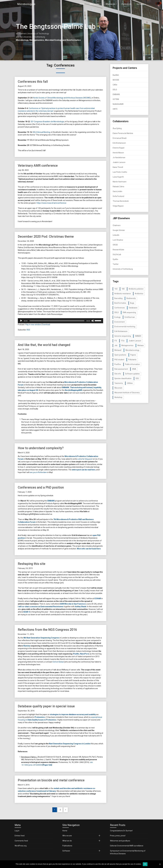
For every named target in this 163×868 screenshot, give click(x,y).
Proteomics (40, 717)
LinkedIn (116, 235)
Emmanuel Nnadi (120, 138)
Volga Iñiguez (118, 206)
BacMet (116, 75)
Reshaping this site (32, 564)
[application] (60, 321)
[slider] (57, 321)
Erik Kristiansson (119, 143)
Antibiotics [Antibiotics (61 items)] (139, 294)
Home (82, 4)
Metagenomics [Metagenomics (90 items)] (127, 345)
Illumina (27, 646)
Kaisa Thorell (118, 167)
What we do (110, 4)
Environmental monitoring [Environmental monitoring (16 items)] (125, 327)
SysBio (115, 259)
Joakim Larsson (119, 162)
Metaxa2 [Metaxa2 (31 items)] (118, 350)
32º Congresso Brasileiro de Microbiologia (47, 122)
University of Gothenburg (123, 269)
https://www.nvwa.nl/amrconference (51, 203)
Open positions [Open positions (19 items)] (120, 355)
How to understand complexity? (41, 448)
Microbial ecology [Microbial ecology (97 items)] (132, 350)
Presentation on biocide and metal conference (51, 780)
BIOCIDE (116, 80)
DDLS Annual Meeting (41, 132)
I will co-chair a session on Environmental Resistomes (41, 607)
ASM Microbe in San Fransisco (73, 604)
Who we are (94, 4)
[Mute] (93, 321)
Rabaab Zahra (118, 187)
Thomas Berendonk (121, 201)
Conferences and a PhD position (41, 487)
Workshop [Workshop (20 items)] (118, 397)
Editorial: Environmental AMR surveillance (127, 846)
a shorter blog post (85, 459)
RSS (28, 330)
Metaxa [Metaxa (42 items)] (140, 345)
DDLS (115, 90)
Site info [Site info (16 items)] (118, 374)
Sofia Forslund (118, 196)
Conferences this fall (33, 82)
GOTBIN (116, 99)
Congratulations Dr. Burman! (121, 831)
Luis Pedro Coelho (120, 172)
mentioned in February (47, 791)
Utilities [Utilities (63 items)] (130, 383)
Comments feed (21, 841)
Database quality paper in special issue (46, 706)
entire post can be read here (84, 470)
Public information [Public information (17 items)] (132, 364)
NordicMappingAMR (74, 390)
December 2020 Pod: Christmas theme (46, 237)
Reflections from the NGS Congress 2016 (47, 630)
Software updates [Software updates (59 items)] (132, 374)
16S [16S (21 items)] (116, 289)
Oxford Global (58, 662)
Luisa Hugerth (118, 177)
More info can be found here (89, 549)
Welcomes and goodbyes (120, 841)
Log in (17, 831)
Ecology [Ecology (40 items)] (117, 317)
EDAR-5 (27, 612)
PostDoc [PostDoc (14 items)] (118, 364)
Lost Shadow (118, 240)
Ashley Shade (81, 607)
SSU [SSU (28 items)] (137, 378)
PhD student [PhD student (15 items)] (119, 360)
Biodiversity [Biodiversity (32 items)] (131, 298)
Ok (145, 864)
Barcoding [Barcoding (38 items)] (118, 298)
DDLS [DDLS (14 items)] (117, 312)
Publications (127, 4)
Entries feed (20, 836)
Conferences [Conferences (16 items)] (120, 308)
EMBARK (66, 387)
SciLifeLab (117, 254)
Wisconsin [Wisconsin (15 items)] (118, 388)
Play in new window (33, 325)
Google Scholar (119, 230)
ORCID (115, 245)
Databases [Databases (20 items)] (133, 308)
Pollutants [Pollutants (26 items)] (132, 360)
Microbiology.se (26, 4)
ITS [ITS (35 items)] (116, 341)
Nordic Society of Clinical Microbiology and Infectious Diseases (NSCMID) (62, 98)
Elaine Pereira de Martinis (123, 133)
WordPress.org (21, 846)
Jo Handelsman (119, 157)
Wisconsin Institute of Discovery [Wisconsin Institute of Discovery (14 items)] (127, 393)
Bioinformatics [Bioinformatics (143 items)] (120, 303)
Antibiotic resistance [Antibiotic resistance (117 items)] (123, 294)
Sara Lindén (117, 191)
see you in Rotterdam (38, 472)
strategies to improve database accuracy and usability (73, 714)
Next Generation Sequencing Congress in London (70, 744)
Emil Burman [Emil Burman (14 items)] (130, 317)
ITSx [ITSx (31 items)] (123, 341)
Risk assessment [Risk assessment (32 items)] (121, 369)
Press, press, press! (118, 836)
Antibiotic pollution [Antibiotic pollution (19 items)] (136, 289)
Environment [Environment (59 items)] (120, 322)
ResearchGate (118, 250)
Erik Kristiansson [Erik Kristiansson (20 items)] (121, 331)
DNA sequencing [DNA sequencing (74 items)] (129, 312)
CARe (115, 85)
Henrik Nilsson (118, 153)
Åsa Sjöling (117, 128)
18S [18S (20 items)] (123, 289)
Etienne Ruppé (119, 148)
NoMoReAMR (118, 104)
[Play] (21, 321)
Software (140, 4)
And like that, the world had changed (44, 345)
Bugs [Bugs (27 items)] (132, 303)
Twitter (116, 264)
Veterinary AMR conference (38, 166)
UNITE (115, 109)
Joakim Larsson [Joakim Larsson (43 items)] (135, 341)
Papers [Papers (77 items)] (133, 355)
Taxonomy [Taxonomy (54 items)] (119, 383)
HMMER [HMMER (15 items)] (138, 336)
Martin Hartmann (120, 182)
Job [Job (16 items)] (116, 345)
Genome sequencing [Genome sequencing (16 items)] (123, 336)
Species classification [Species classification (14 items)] (123, 378)
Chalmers (117, 225)
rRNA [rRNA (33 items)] (134, 369)
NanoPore (84, 654)
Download (46, 325)
